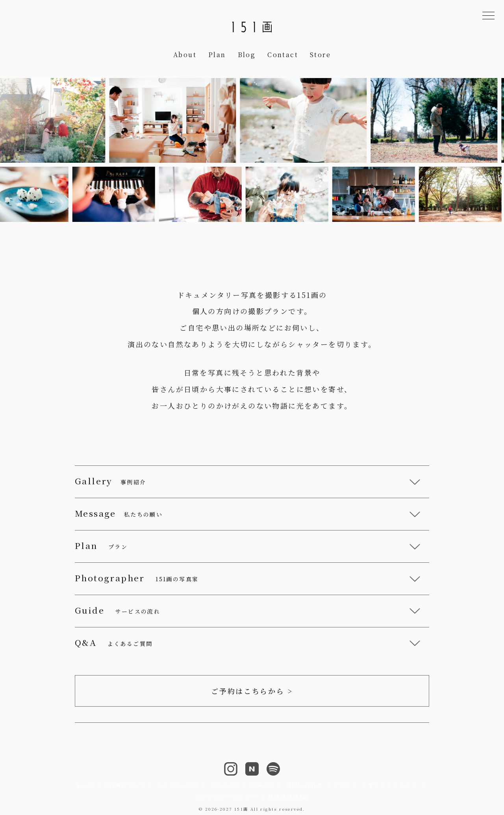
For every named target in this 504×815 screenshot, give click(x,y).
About (185, 55)
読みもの (263, 785)
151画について (125, 785)
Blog (247, 55)
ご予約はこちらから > (252, 691)
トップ (85, 785)
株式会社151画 (288, 797)
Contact (283, 55)
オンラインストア (393, 785)
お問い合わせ (304, 785)
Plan (217, 55)
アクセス (346, 785)
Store (320, 55)
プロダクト (225, 785)
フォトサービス (177, 785)
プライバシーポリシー (227, 797)
